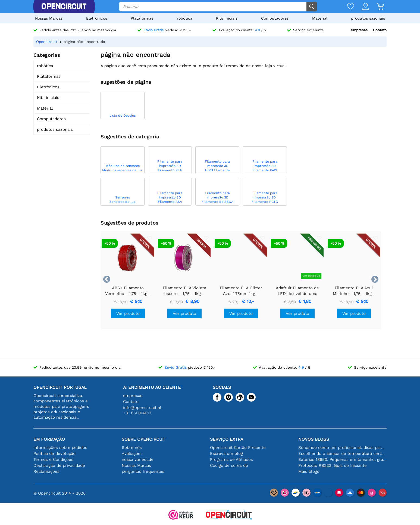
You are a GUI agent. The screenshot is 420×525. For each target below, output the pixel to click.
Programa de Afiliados (231, 459)
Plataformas (142, 18)
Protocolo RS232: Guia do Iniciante (333, 465)
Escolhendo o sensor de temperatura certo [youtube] (342, 453)
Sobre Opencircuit (144, 439)
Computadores (275, 18)
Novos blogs (314, 439)
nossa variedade (138, 459)
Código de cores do (229, 465)
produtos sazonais (368, 18)
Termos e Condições (53, 459)
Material (320, 18)
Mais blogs (309, 471)
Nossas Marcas (49, 18)
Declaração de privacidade (59, 465)
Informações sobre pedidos (60, 448)
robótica (185, 18)
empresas (359, 30)
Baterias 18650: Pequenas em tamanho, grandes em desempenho (342, 459)
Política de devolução (54, 453)
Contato (380, 30)
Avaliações (132, 453)
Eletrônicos (97, 18)
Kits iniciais (227, 18)
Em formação (49, 439)
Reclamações (46, 471)
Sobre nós (132, 448)
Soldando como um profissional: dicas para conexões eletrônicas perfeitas (342, 448)
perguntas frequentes (143, 471)
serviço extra (227, 439)
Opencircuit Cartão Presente (238, 448)
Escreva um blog (226, 453)
